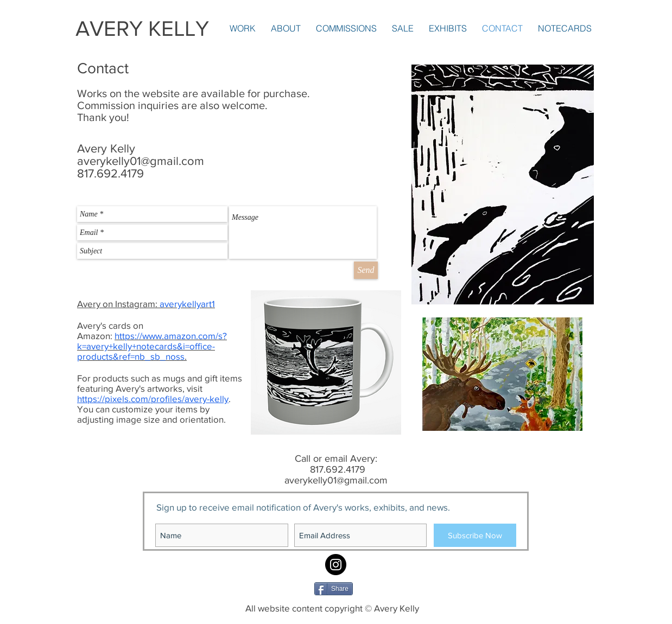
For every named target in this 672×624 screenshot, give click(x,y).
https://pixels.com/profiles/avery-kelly (153, 399)
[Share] (334, 589)
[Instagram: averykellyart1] (336, 565)
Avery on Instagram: (146, 304)
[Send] (366, 270)
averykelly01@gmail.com (141, 161)
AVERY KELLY (142, 28)
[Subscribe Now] (475, 535)
